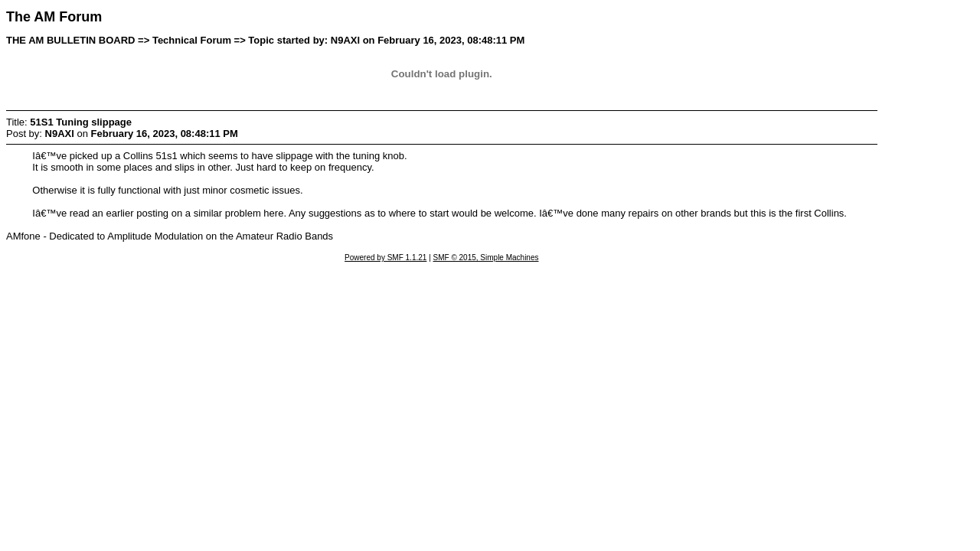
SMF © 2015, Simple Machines (486, 258)
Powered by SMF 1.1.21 (385, 258)
